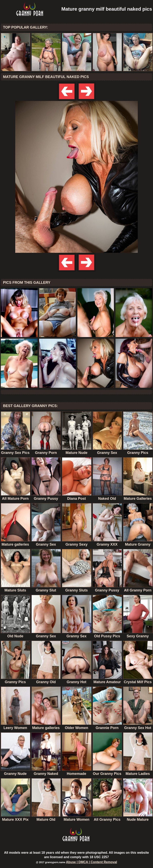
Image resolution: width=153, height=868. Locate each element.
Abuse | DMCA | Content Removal (92, 862)
